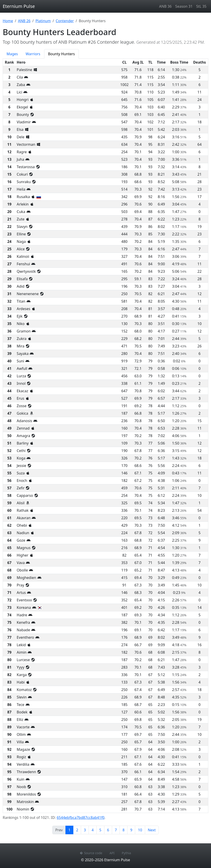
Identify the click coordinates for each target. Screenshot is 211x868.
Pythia (126, 853)
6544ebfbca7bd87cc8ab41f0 (80, 818)
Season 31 (184, 6)
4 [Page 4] (92, 830)
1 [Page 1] (71, 830)
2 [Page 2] (77, 830)
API (112, 853)
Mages (12, 54)
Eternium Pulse (19, 6)
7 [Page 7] (116, 830)
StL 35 (201, 6)
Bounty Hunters (61, 54)
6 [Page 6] (108, 830)
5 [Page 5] (100, 830)
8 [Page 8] (123, 830)
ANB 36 (165, 6)
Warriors (33, 54)
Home (8, 21)
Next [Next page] (152, 830)
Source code (91, 853)
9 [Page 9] (131, 830)
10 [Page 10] (140, 830)
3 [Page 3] (85, 830)
